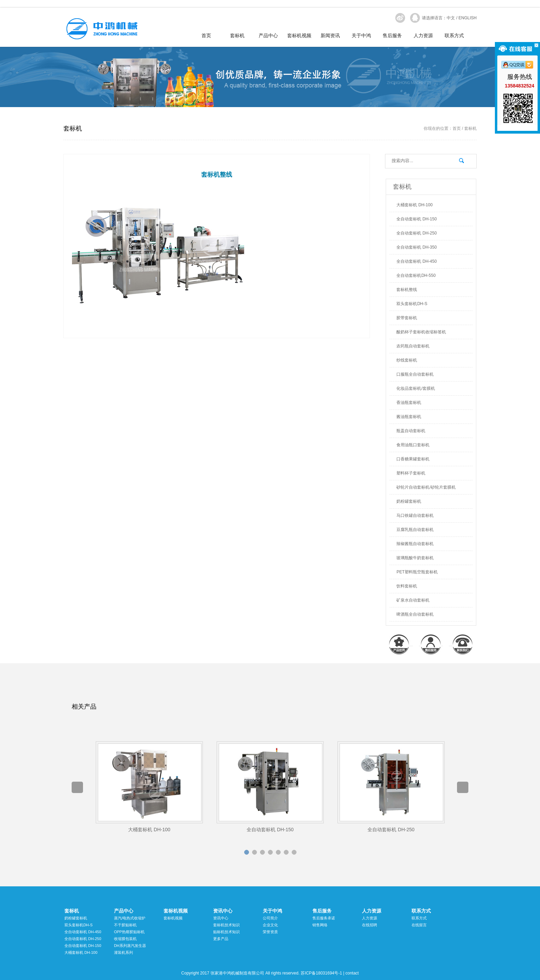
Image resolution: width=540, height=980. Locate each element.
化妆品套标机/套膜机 (416, 388)
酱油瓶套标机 (409, 417)
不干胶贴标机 (125, 925)
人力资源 (423, 36)
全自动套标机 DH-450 (417, 261)
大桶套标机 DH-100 (414, 205)
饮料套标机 (407, 586)
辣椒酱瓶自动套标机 (415, 544)
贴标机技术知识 (226, 932)
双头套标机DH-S (412, 304)
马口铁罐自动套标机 (415, 515)
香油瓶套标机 (409, 403)
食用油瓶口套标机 (413, 445)
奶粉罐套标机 (409, 501)
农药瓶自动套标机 (413, 346)
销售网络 (320, 925)
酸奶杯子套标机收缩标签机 (421, 332)
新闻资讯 (330, 36)
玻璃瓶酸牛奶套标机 (415, 558)
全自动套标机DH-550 (416, 275)
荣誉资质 (270, 932)
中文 (451, 18)
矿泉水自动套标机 (413, 600)
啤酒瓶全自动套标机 (415, 614)
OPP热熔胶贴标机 (129, 932)
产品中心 (268, 36)
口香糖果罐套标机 (413, 459)
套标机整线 (407, 290)
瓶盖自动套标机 (411, 431)
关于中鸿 (361, 36)
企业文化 (270, 925)
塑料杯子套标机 (411, 473)
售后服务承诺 (324, 918)
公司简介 (270, 918)
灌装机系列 (123, 952)
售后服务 (392, 36)
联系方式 (454, 36)
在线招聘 (370, 925)
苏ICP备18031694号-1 (321, 973)
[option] (149, 787)
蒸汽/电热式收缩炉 (130, 918)
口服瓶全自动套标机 (415, 374)
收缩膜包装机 (125, 939)
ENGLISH (468, 18)
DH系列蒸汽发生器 (130, 946)
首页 (206, 36)
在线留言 (419, 925)
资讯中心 (223, 911)
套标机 (237, 36)
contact (352, 973)
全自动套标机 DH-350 (417, 247)
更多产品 (221, 939)
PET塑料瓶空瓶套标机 (417, 572)
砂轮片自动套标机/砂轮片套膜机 (426, 487)
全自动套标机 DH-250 (417, 233)
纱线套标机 (407, 360)
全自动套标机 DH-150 (417, 219)
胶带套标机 (407, 318)
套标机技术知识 (226, 925)
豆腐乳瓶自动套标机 (415, 530)
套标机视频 (299, 36)
